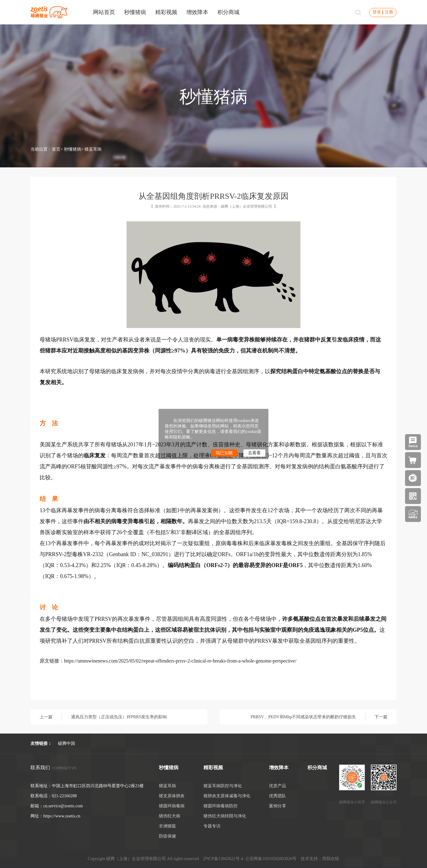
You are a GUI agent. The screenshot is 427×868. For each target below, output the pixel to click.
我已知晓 (224, 453)
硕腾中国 (66, 743)
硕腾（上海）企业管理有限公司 (246, 206)
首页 (56, 149)
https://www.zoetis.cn (62, 816)
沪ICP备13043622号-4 (223, 859)
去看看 (254, 453)
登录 (377, 12)
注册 (389, 12)
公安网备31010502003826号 (271, 859)
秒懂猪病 (73, 149)
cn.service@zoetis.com (63, 806)
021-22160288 (64, 796)
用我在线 (331, 859)
